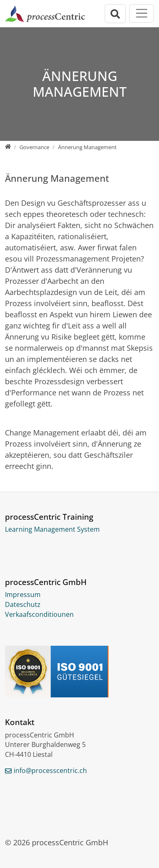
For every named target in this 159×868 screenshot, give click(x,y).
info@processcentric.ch (50, 770)
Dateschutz (23, 604)
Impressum (23, 595)
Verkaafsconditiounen (39, 614)
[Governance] (34, 147)
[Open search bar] (116, 14)
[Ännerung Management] (87, 147)
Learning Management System (52, 529)
